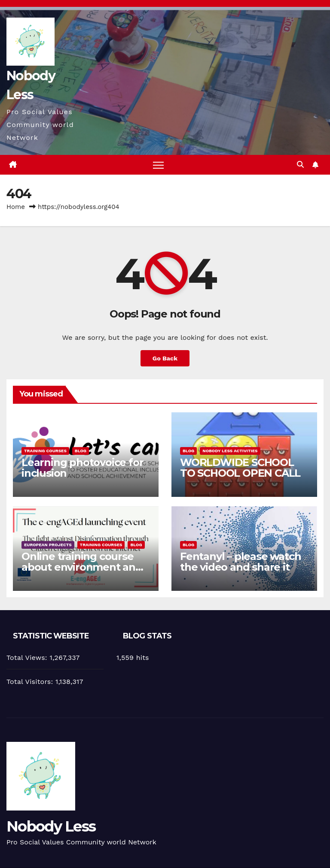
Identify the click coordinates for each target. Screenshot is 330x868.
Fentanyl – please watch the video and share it (240, 562)
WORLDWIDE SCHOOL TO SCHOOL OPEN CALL (240, 468)
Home (16, 207)
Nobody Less (51, 826)
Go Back (165, 358)
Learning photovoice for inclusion (82, 468)
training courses (45, 451)
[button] (300, 165)
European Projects (48, 545)
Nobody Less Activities (230, 451)
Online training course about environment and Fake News (82, 567)
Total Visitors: (31, 682)
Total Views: (28, 658)
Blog (81, 451)
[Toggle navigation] (158, 165)
